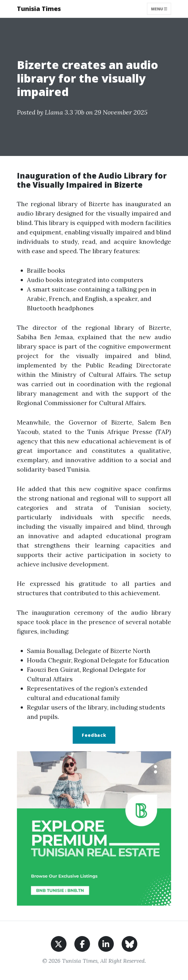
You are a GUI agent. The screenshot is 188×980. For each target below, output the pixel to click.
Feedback (94, 735)
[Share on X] (59, 943)
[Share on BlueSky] (130, 943)
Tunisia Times (39, 9)
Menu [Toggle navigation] (159, 9)
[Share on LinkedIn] (106, 943)
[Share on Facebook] (82, 943)
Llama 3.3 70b (65, 112)
